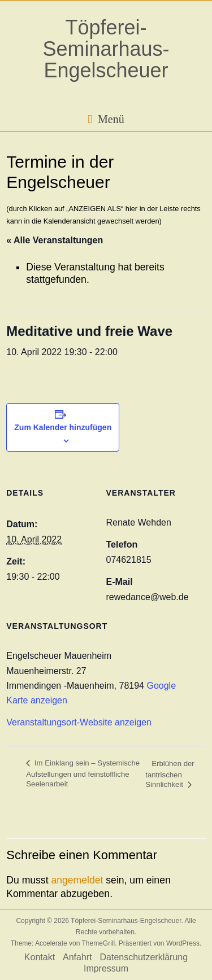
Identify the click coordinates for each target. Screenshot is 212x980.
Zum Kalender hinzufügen (63, 427)
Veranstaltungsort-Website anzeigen (79, 722)
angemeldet (77, 880)
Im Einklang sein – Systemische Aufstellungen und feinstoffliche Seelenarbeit (83, 773)
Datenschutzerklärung (144, 957)
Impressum (106, 968)
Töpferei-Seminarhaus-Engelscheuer (106, 49)
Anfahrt (77, 957)
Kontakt (40, 957)
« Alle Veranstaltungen (55, 240)
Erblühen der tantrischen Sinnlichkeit (170, 774)
